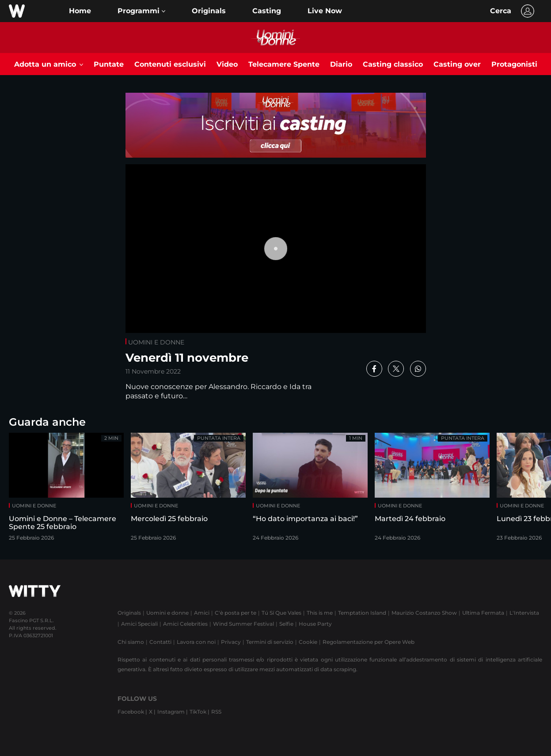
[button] (141, 11)
